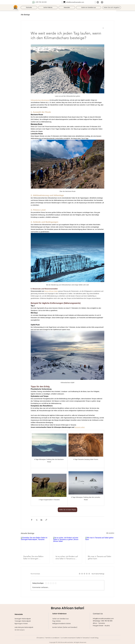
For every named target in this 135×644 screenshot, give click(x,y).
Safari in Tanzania (83, 638)
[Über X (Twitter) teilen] (37, 520)
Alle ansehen (110, 533)
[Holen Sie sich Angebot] (112, 8)
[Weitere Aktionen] (103, 28)
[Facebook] (102, 2)
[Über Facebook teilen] (32, 520)
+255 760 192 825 (41, 2)
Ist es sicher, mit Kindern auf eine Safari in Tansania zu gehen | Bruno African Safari (67, 558)
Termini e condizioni (52, 638)
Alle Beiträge (25, 15)
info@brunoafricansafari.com (75, 2)
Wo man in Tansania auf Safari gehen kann (99, 558)
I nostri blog (94, 638)
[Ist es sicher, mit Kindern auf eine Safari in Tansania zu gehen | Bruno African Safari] (68, 545)
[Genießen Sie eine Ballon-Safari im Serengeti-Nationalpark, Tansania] (35, 545)
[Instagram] (98, 2)
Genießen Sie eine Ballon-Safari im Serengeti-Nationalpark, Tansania (34, 558)
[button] (48, 8)
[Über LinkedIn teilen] (41, 520)
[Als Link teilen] (46, 520)
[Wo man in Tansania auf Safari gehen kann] (100, 545)
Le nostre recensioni (68, 638)
